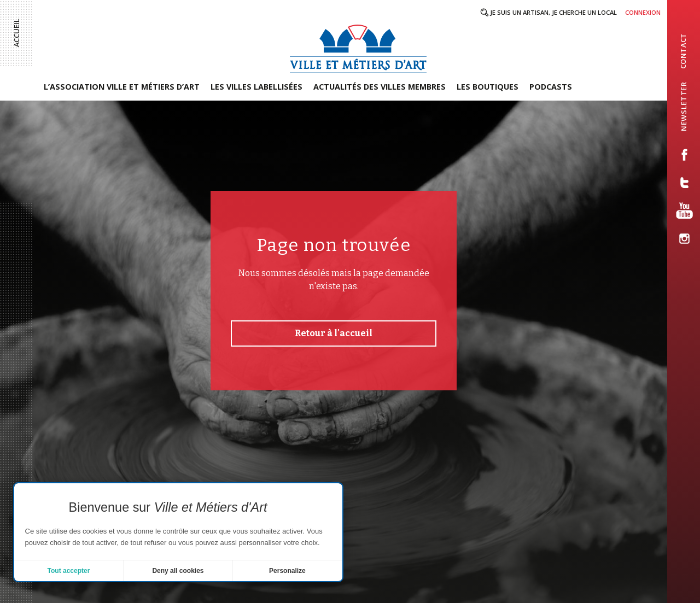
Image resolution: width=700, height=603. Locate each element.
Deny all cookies (178, 571)
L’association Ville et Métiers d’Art (122, 87)
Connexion (643, 12)
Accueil (16, 33)
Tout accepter (69, 571)
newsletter (684, 106)
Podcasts (551, 87)
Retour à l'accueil (334, 333)
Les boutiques (488, 87)
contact (683, 51)
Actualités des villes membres (380, 87)
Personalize (287, 571)
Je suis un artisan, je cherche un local (553, 12)
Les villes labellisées (256, 87)
